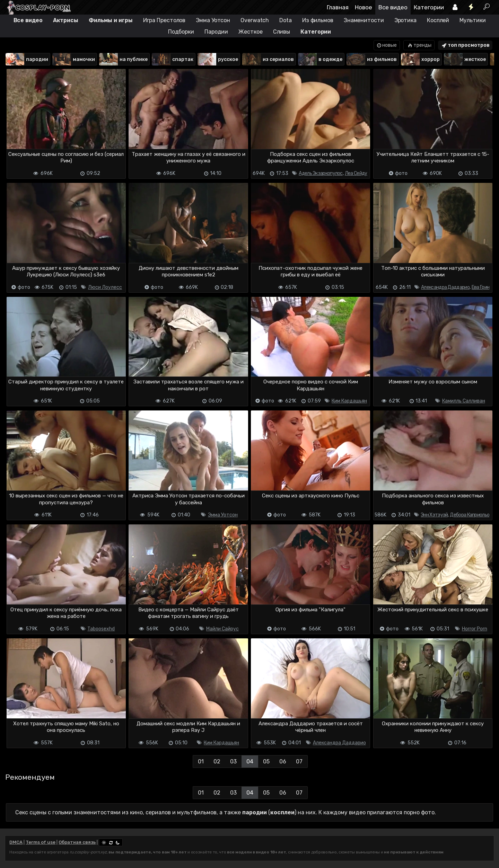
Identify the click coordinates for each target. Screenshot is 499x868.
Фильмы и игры (111, 20)
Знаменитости (364, 20)
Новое (364, 7)
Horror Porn (475, 629)
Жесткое (250, 32)
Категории (429, 7)
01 (201, 761)
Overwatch (255, 20)
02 (217, 761)
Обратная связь (77, 842)
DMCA (16, 842)
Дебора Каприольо (470, 515)
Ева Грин (480, 287)
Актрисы (66, 20)
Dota (286, 20)
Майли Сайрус (222, 629)
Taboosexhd (101, 629)
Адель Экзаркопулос (321, 173)
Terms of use (41, 842)
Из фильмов (318, 20)
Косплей (438, 20)
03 (233, 761)
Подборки (181, 32)
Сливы (282, 32)
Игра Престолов (164, 20)
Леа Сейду (356, 173)
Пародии (216, 32)
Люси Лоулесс (105, 287)
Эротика (405, 20)
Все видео (393, 7)
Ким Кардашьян (349, 401)
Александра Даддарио (445, 287)
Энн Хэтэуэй (434, 515)
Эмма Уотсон (213, 20)
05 (266, 761)
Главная (338, 7)
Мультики (472, 20)
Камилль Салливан (464, 401)
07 (299, 761)
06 (283, 761)
